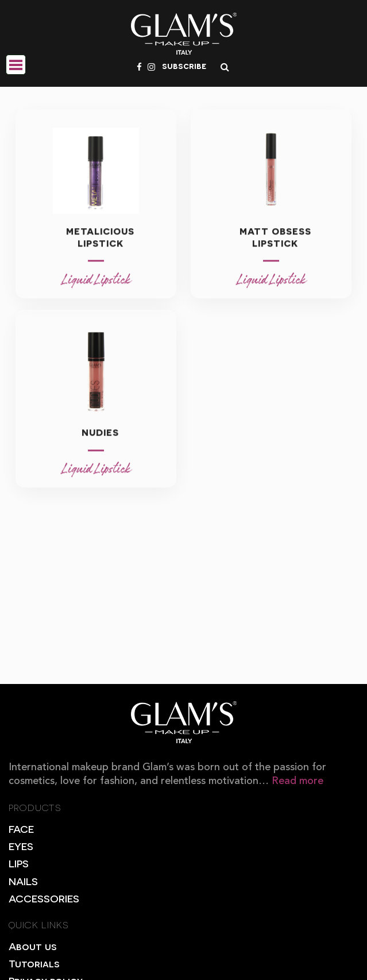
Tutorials (34, 963)
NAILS (23, 881)
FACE (21, 829)
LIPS (19, 863)
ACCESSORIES (44, 898)
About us (32, 946)
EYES (21, 846)
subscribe (184, 66)
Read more (298, 781)
